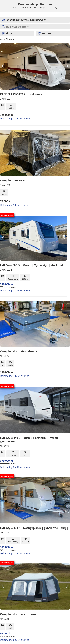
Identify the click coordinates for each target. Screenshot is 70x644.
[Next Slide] (67, 66)
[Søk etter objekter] (35, 27)
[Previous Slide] (3, 66)
